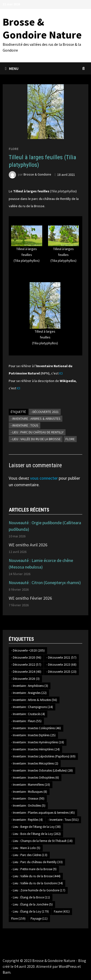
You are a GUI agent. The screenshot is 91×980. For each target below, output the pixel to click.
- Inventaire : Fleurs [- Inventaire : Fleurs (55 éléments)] (26, 721)
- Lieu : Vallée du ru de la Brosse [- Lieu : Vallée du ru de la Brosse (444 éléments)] (36, 876)
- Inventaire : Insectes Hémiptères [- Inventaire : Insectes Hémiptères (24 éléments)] (35, 749)
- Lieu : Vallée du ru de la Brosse (36, 439)
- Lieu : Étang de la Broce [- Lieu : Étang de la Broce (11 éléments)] (31, 897)
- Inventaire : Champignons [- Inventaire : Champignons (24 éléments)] (32, 707)
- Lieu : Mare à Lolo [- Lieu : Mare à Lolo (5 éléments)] (26, 848)
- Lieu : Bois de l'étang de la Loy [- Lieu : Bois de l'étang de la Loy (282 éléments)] (36, 834)
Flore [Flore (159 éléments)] (18, 919)
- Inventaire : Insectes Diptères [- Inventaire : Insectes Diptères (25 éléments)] (33, 735)
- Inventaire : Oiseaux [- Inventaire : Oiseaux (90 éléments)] (28, 798)
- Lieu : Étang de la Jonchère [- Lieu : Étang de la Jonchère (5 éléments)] (32, 904)
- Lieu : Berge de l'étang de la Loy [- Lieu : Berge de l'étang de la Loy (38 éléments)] (36, 827)
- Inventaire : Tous (25, 425)
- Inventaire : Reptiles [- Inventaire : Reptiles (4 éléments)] (27, 820)
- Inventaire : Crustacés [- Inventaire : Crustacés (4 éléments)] (28, 714)
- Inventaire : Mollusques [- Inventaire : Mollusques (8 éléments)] (29, 792)
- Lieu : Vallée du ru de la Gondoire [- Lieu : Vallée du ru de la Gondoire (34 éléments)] (37, 883)
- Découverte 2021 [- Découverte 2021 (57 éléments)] (61, 658)
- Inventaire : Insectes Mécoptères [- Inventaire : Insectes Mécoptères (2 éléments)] (35, 763)
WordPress (68, 966)
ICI (61, 373)
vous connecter (44, 478)
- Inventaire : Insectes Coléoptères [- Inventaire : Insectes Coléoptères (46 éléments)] (36, 728)
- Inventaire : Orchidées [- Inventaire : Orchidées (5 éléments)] (28, 806)
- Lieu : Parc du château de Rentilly (37, 432)
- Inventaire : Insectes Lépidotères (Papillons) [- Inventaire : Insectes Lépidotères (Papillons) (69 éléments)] (43, 756)
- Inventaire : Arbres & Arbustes (36, 419)
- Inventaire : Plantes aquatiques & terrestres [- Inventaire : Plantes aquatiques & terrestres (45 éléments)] (43, 813)
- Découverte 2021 (45, 412)
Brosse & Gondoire (37, 175)
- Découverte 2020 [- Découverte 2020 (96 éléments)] (26, 658)
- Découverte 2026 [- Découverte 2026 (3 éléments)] (25, 679)
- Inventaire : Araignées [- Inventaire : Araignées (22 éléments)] (29, 693)
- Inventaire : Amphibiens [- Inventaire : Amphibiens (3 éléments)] (30, 686)
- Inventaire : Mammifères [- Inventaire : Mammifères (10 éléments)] (31, 785)
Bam (7, 972)
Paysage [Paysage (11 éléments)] (39, 919)
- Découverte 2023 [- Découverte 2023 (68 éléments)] (61, 665)
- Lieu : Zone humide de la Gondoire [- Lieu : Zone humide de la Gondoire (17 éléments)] (38, 890)
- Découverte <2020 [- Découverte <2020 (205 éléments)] (28, 650)
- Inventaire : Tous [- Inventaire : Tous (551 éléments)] (63, 820)
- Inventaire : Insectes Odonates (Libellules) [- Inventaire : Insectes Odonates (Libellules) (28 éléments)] (42, 770)
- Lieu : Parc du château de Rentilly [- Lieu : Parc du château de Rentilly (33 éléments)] (37, 862)
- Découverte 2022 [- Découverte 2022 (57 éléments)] (26, 665)
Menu (12, 68)
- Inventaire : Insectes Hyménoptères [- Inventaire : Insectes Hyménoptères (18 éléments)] (38, 742)
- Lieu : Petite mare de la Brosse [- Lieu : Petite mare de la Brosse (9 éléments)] (34, 869)
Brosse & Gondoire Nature (42, 28)
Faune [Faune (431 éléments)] (62, 911)
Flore (14, 149)
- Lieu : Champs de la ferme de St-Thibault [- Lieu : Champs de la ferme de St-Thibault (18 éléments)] (42, 841)
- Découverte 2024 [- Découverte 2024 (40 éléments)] (26, 672)
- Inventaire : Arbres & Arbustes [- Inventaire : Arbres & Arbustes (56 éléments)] (34, 700)
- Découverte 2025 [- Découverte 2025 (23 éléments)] (61, 672)
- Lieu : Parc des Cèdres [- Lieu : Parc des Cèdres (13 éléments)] (29, 855)
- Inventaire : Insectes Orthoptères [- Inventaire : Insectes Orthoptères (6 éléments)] (35, 778)
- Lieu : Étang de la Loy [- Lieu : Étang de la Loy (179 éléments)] (30, 911)
